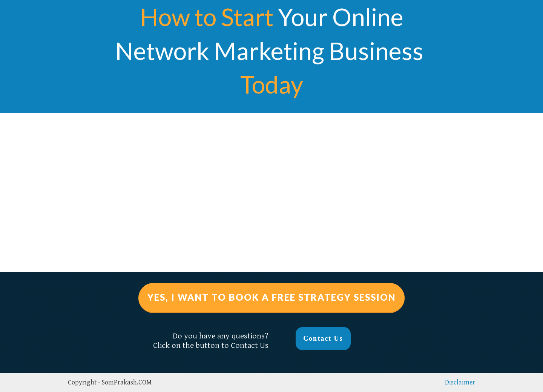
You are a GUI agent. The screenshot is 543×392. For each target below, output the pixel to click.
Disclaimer (460, 382)
